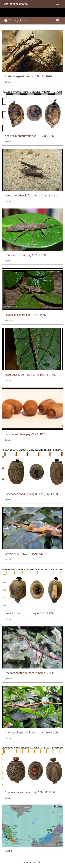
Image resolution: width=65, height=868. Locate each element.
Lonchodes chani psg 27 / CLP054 (26, 434)
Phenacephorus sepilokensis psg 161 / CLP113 (34, 733)
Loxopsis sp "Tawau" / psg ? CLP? (25, 554)
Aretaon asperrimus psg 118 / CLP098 (28, 76)
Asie (13, 20)
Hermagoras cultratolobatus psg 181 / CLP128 (33, 375)
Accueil (6, 20)
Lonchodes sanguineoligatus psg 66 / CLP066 (33, 494)
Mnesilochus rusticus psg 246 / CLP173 (29, 613)
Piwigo (39, 862)
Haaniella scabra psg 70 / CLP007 (26, 315)
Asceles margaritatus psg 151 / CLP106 (29, 136)
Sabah (23, 20)
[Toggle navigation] (58, 4)
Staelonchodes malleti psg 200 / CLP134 (30, 792)
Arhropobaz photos (16, 4)
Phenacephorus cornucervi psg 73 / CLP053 (32, 673)
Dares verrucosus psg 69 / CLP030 (26, 255)
